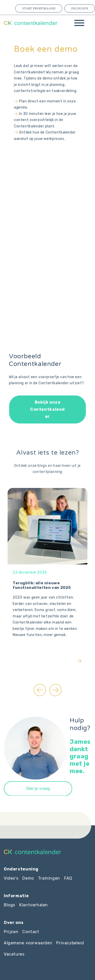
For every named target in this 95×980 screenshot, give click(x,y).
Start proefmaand (39, 8)
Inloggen (80, 8)
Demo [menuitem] (28, 878)
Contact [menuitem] (31, 932)
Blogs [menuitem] (9, 905)
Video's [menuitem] (11, 878)
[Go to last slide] (40, 690)
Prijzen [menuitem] (11, 932)
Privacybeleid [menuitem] (70, 943)
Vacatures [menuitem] (14, 954)
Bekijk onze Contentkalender (48, 409)
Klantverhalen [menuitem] (34, 905)
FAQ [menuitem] (68, 878)
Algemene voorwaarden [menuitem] (28, 943)
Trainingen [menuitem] (49, 878)
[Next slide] (55, 690)
